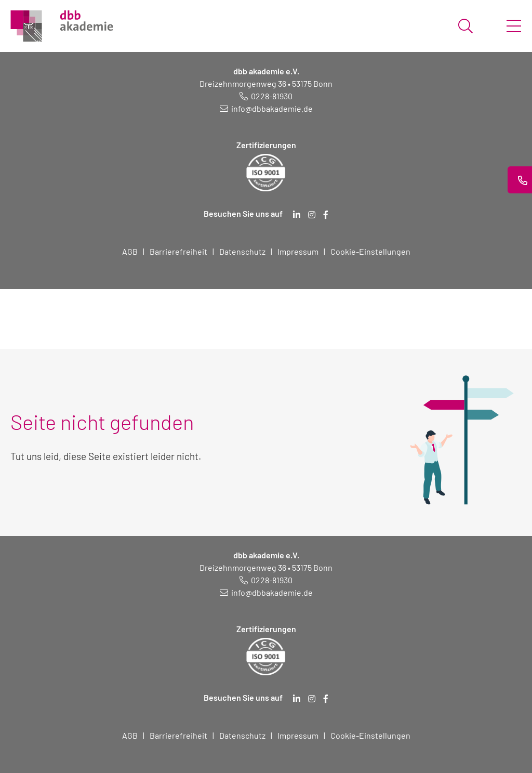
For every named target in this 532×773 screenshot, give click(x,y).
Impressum (298, 251)
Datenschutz (242, 251)
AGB (130, 251)
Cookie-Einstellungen (370, 251)
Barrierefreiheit (178, 251)
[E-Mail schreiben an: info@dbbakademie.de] (266, 108)
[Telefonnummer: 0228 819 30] (266, 96)
